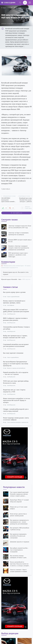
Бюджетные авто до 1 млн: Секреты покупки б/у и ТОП (14, 391)
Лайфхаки (12, 305)
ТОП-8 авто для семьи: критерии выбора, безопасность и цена (16, 382)
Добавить (26, 208)
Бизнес (24, 368)
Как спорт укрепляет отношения (13, 353)
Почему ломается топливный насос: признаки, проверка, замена (14, 302)
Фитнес (17, 357)
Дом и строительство (23, 422)
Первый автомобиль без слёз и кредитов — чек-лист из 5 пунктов (16, 373)
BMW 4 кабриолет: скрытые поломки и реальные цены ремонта (15, 319)
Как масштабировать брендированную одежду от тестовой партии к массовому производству (16, 364)
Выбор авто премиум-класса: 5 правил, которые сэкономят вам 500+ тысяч (15, 337)
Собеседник (10, 3)
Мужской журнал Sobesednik (9, 279)
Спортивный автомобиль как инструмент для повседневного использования (16, 345)
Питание (17, 297)
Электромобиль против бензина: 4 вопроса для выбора (16, 328)
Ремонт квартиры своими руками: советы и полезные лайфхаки (16, 419)
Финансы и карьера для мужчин (15, 368)
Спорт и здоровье (11, 297)
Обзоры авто (12, 314)
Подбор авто (12, 377)
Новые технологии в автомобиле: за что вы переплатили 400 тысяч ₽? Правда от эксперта (16, 400)
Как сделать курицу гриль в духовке (14, 292)
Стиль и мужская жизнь (13, 422)
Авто (20, 279)
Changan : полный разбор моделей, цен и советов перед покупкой (16, 410)
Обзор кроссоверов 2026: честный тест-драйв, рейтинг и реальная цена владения (16, 311)
